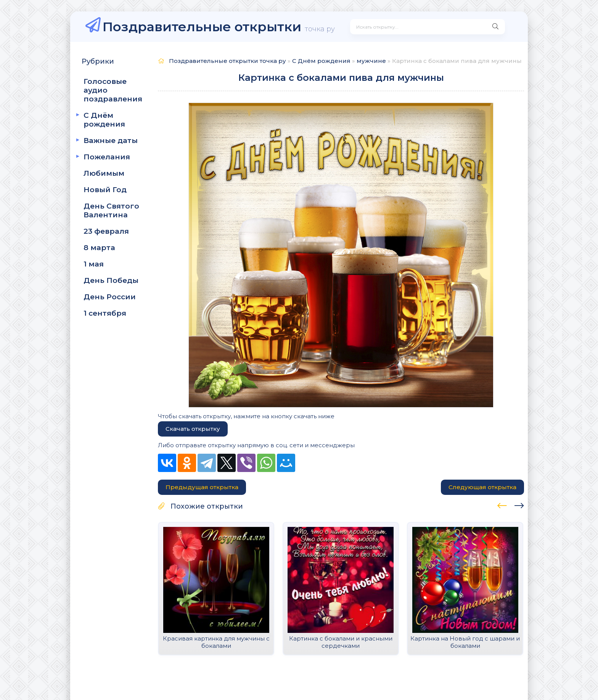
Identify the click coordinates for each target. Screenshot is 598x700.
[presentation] (502, 504)
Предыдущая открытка (202, 487)
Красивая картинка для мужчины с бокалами (216, 642)
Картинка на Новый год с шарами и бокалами (465, 642)
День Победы (111, 280)
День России (110, 297)
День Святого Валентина (111, 210)
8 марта (99, 248)
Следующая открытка (482, 487)
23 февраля (106, 231)
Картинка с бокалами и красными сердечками (341, 642)
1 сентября (105, 313)
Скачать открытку (193, 429)
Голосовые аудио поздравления (113, 90)
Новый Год (105, 190)
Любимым (104, 173)
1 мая (94, 264)
